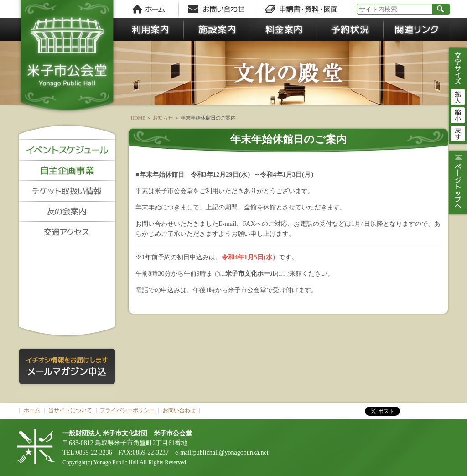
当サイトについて (70, 410)
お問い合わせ (179, 410)
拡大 (458, 96)
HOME (139, 118)
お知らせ (163, 118)
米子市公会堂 (67, 59)
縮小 (458, 114)
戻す (458, 132)
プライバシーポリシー (127, 410)
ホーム (32, 410)
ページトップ (457, 183)
